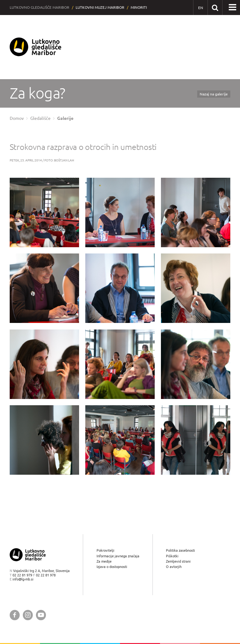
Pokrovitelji (105, 551)
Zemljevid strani (178, 561)
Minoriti (139, 7)
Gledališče (40, 118)
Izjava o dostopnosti (112, 567)
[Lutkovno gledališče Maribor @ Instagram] (28, 615)
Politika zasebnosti (180, 551)
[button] (232, 8)
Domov (17, 118)
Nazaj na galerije (214, 94)
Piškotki (172, 556)
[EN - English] (200, 8)
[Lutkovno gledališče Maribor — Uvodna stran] (36, 47)
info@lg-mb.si (23, 579)
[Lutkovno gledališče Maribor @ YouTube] (41, 615)
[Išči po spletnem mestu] (215, 7)
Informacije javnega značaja (118, 556)
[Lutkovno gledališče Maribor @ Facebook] (15, 615)
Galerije (65, 118)
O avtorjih (174, 567)
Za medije (104, 561)
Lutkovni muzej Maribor (100, 7)
